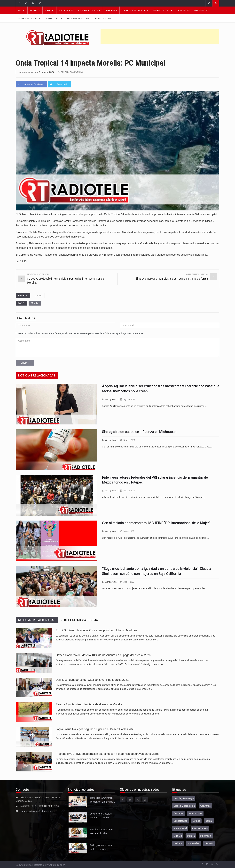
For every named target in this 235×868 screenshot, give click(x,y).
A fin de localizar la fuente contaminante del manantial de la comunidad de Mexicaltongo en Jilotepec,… (155, 497)
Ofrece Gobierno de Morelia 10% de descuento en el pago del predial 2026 (103, 655)
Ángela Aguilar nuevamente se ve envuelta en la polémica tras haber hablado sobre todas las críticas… (154, 406)
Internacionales (89, 10)
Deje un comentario (73, 72)
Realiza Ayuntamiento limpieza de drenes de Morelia (89, 704)
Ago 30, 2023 (131, 399)
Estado (50, 10)
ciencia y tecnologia (184, 798)
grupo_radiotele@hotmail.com (37, 811)
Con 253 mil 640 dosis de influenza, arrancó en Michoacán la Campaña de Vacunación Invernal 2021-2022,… (158, 446)
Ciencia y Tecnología (135, 10)
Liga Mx (178, 836)
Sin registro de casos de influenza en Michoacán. (140, 432)
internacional (180, 828)
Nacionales (66, 10)
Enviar (25, 363)
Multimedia (201, 10)
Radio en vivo (104, 18)
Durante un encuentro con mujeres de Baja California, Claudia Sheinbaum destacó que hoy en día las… (155, 588)
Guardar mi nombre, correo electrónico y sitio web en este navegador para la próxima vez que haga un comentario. (81, 333)
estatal (209, 821)
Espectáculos (163, 10)
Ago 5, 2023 (130, 582)
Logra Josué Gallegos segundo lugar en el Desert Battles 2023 (95, 729)
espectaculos (195, 813)
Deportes (111, 10)
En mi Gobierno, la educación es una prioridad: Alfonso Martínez (96, 630)
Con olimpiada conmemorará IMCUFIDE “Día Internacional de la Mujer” (156, 523)
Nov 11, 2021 (131, 440)
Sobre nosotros (29, 18)
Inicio (22, 10)
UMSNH (209, 843)
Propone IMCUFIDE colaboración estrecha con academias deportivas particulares (107, 754)
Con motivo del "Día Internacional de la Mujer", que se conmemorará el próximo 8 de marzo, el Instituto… (155, 538)
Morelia (35, 10)
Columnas (183, 10)
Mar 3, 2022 (130, 531)
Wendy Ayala (111, 399)
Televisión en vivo (78, 18)
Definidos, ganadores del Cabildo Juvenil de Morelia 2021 (92, 680)
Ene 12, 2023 (131, 490)
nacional (178, 843)
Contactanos (53, 18)
